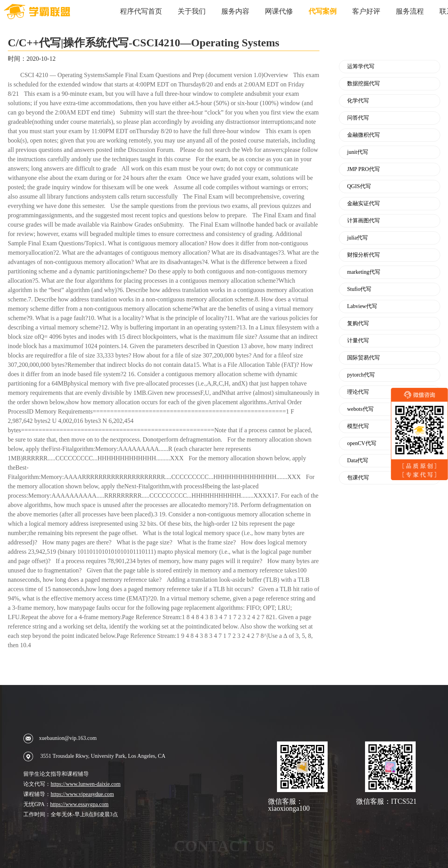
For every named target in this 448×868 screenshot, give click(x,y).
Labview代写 (362, 306)
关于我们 (192, 11)
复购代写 (358, 324)
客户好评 (366, 11)
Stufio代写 (359, 289)
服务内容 (235, 11)
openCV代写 (362, 444)
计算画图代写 (363, 221)
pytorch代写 (361, 375)
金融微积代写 (363, 135)
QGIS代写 (359, 187)
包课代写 (358, 478)
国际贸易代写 (363, 358)
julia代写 (357, 238)
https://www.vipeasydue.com (82, 794)
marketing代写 (364, 272)
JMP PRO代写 (363, 169)
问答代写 (358, 118)
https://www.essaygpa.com (79, 804)
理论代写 (358, 392)
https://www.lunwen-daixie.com (86, 784)
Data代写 (358, 461)
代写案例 (323, 11)
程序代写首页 (141, 11)
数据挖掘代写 (363, 84)
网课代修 (279, 11)
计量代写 (358, 341)
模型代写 (358, 426)
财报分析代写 (363, 255)
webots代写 (360, 409)
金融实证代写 (363, 204)
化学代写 (358, 101)
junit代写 (358, 152)
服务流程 (410, 11)
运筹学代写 (361, 67)
